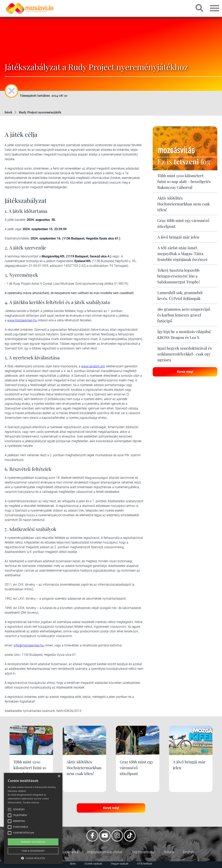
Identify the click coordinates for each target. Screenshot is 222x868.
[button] (33, 858)
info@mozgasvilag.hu (29, 645)
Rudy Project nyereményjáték (40, 112)
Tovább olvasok (31, 802)
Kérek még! (185, 372)
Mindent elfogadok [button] (33, 842)
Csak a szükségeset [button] (33, 851)
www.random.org (93, 366)
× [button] (59, 776)
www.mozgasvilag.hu (22, 320)
